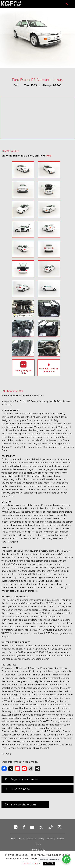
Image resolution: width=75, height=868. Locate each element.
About (22, 839)
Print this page (20, 789)
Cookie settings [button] (31, 863)
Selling (41, 839)
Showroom (31, 839)
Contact (60, 839)
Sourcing (51, 839)
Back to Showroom (23, 804)
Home (14, 839)
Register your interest (25, 779)
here (49, 156)
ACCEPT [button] (49, 863)
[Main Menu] (72, 4)
